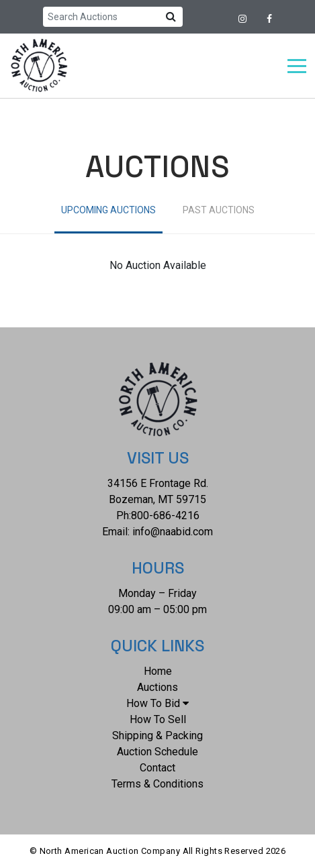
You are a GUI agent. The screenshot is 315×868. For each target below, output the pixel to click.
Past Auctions (219, 210)
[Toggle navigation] (297, 66)
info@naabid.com (173, 532)
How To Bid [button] (157, 703)
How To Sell (158, 719)
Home (158, 671)
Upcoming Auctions (108, 210)
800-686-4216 (165, 516)
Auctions (157, 687)
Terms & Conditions (157, 784)
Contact (157, 768)
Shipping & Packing (157, 736)
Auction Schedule (157, 752)
